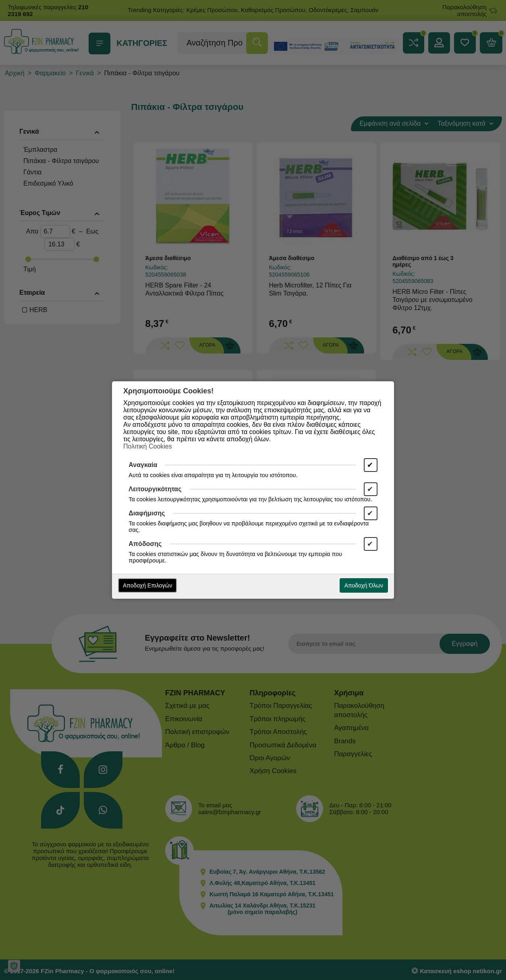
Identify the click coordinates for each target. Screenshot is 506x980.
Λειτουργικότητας (155, 489)
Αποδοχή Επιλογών (147, 585)
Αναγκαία (143, 465)
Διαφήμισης (147, 513)
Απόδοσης (145, 544)
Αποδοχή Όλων (364, 585)
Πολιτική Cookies (148, 446)
